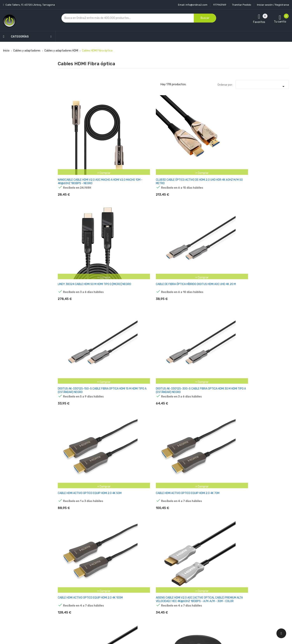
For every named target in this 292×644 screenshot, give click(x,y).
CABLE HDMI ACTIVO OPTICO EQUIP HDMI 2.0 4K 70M (114, 201)
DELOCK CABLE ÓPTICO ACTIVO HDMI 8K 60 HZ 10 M (271, 457)
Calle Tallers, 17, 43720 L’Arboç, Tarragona (30, 5)
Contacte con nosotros (144, 596)
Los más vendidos (102, 576)
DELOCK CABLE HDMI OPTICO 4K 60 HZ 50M (190, 519)
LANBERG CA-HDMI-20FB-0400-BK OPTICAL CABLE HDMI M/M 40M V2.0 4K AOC (272, 395)
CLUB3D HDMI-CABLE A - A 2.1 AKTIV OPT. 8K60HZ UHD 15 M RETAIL (193, 457)
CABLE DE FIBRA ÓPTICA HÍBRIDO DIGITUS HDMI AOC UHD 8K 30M (232, 329)
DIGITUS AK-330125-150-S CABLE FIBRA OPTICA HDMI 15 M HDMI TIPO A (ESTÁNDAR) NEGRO (232, 139)
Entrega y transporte (143, 569)
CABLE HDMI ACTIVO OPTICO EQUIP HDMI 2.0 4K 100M (153, 201)
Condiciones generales (143, 583)
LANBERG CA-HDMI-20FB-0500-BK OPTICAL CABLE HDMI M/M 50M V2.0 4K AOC (74, 459)
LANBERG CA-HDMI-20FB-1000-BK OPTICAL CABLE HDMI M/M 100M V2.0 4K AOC (153, 459)
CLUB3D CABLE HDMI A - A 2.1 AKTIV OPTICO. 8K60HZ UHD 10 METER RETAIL (193, 265)
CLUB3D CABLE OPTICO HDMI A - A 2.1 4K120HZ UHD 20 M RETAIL (151, 265)
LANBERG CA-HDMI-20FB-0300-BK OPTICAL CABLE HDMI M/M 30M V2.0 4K (232, 393)
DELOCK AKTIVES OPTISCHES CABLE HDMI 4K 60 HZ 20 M (154, 393)
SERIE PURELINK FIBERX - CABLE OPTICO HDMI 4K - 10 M (152, 521)
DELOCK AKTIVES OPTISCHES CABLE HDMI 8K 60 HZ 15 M (75, 521)
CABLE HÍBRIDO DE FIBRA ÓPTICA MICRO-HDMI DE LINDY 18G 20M (271, 265)
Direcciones (176, 603)
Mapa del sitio (138, 603)
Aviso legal (136, 576)
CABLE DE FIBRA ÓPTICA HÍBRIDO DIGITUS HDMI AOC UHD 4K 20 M (193, 137)
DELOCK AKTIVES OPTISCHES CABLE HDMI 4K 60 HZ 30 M (272, 329)
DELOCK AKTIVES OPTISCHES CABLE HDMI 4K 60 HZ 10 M (75, 393)
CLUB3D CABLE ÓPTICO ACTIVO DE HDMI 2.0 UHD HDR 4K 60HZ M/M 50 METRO (112, 139)
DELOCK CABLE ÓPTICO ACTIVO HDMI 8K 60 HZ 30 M (192, 393)
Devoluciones (138, 590)
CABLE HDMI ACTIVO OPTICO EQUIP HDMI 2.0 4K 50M (74, 201)
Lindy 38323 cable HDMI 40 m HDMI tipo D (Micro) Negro (73, 329)
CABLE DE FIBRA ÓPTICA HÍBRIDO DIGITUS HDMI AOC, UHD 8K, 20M (193, 329)
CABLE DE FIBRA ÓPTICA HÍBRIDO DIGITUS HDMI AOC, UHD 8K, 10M (114, 329)
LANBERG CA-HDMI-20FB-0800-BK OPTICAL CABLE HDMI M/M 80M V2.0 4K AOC (114, 459)
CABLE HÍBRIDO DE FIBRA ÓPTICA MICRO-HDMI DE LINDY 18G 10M (231, 265)
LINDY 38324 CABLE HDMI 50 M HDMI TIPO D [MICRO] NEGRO (153, 137)
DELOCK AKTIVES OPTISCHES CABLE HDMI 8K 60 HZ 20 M (114, 521)
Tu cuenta (176, 561)
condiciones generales (252, 583)
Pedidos (173, 590)
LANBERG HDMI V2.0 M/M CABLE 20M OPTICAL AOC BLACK (231, 457)
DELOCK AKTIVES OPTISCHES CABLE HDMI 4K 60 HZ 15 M (114, 393)
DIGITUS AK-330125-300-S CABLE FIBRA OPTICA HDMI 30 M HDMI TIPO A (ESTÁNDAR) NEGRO (272, 139)
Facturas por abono (181, 596)
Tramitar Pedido (242, 5)
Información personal (182, 569)
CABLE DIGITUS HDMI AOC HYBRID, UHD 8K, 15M (152, 327)
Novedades (98, 569)
